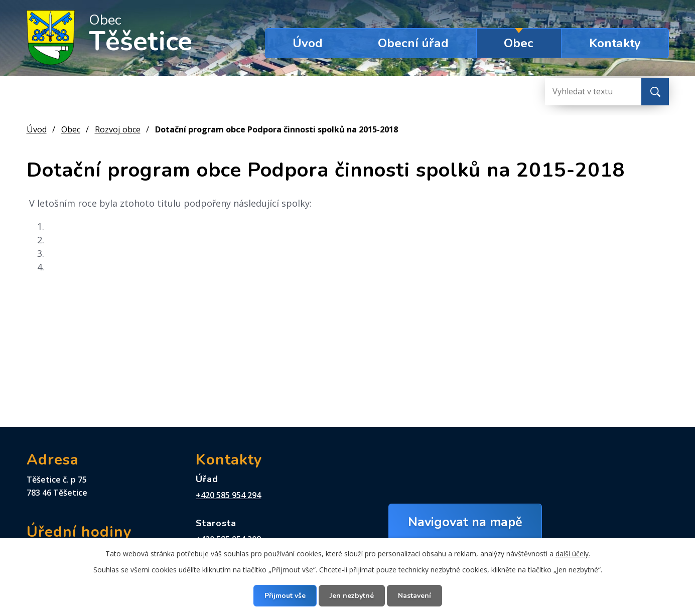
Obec (519, 43)
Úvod (308, 43)
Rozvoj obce (118, 129)
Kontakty (615, 43)
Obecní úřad (413, 43)
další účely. (573, 554)
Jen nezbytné (352, 596)
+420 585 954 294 (228, 495)
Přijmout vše (285, 596)
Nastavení (414, 596)
